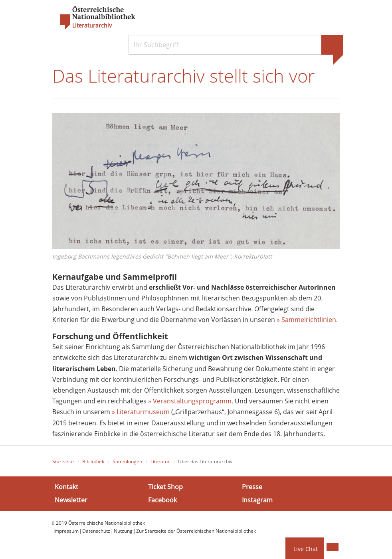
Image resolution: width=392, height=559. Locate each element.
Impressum (66, 531)
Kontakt (66, 487)
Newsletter (71, 500)
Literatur (160, 461)
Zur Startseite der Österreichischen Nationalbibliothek (196, 531)
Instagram (257, 500)
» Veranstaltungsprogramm (190, 401)
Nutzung (123, 531)
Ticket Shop (165, 487)
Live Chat (306, 549)
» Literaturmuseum (142, 412)
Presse (252, 487)
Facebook (162, 500)
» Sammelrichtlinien (306, 320)
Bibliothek (93, 461)
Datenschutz (96, 531)
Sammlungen (127, 461)
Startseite (63, 461)
